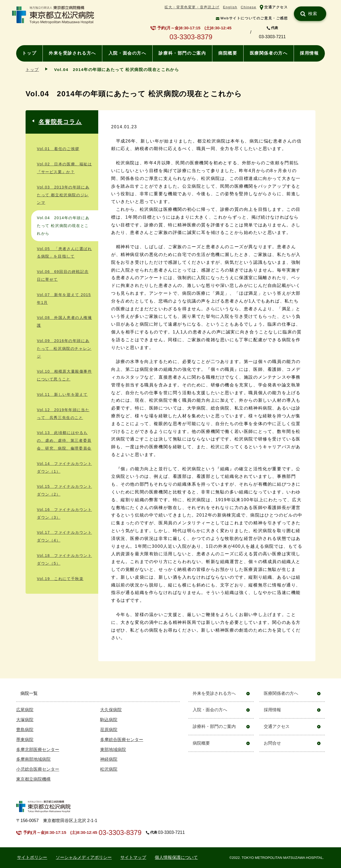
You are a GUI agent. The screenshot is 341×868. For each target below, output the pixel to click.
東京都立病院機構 (33, 779)
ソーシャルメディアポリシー (84, 857)
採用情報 (309, 53)
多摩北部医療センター (38, 750)
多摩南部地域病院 (33, 759)
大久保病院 (111, 710)
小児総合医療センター (38, 769)
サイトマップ (133, 857)
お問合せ (272, 743)
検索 (313, 14)
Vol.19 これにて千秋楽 (60, 579)
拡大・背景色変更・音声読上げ (192, 7)
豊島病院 (25, 730)
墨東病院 (25, 740)
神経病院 (109, 759)
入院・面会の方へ (127, 53)
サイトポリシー (32, 857)
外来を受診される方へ (72, 53)
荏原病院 (109, 730)
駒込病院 (109, 720)
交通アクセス (276, 7)
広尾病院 (25, 710)
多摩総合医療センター (122, 740)
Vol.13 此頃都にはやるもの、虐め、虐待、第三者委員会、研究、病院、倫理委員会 (64, 440)
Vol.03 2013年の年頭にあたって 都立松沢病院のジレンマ (63, 195)
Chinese (248, 7)
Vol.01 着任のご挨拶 (58, 149)
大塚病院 (25, 720)
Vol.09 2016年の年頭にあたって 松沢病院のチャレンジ (64, 348)
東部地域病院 (113, 750)
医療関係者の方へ (269, 53)
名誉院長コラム (60, 122)
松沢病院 (109, 769)
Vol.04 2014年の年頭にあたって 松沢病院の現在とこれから (63, 226)
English (230, 7)
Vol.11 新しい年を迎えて (62, 394)
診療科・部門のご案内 (182, 53)
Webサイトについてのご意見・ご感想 (254, 18)
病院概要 (228, 53)
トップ (29, 53)
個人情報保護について (176, 857)
